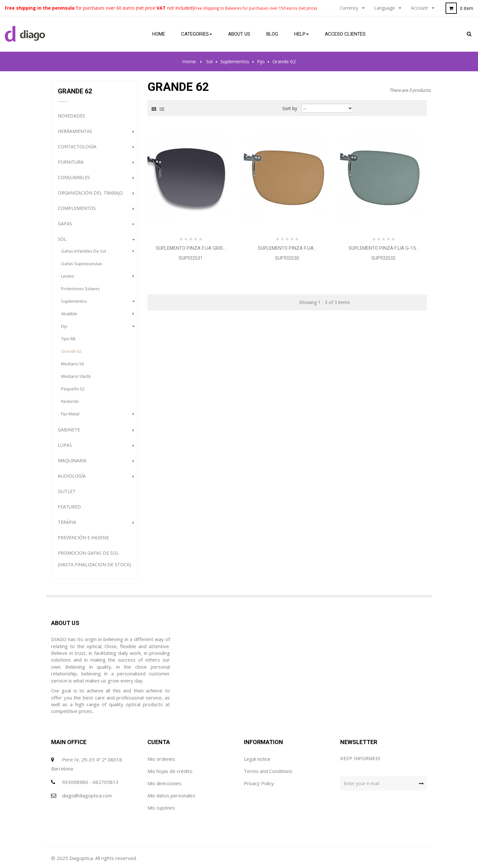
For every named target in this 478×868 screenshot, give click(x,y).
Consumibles (74, 177)
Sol (62, 239)
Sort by (290, 108)
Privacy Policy (259, 783)
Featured (69, 507)
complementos (77, 208)
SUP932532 (383, 258)
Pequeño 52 (73, 389)
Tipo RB (68, 339)
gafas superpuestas (82, 264)
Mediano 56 (72, 364)
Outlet (67, 491)
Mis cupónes (161, 808)
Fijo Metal (70, 414)
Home (189, 61)
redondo (70, 401)
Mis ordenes (161, 759)
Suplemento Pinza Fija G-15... (384, 248)
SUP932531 (191, 258)
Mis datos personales (171, 795)
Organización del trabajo (90, 193)
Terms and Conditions (268, 771)
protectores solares (80, 289)
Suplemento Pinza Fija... (287, 248)
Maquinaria (72, 460)
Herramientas (75, 131)
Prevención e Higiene (83, 538)
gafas (65, 224)
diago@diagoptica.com (87, 795)
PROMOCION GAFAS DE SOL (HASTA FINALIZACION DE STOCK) (94, 559)
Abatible (69, 314)
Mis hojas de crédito (170, 771)
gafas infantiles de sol (84, 251)
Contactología (77, 147)
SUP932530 (287, 258)
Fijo (64, 326)
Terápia (67, 522)
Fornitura (71, 162)
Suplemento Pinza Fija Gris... (191, 248)
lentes (68, 276)
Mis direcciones (164, 783)
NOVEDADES (71, 116)
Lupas (65, 445)
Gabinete (69, 430)
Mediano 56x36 (76, 376)
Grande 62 (71, 351)
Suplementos (74, 301)
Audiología (72, 476)
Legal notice (257, 759)
